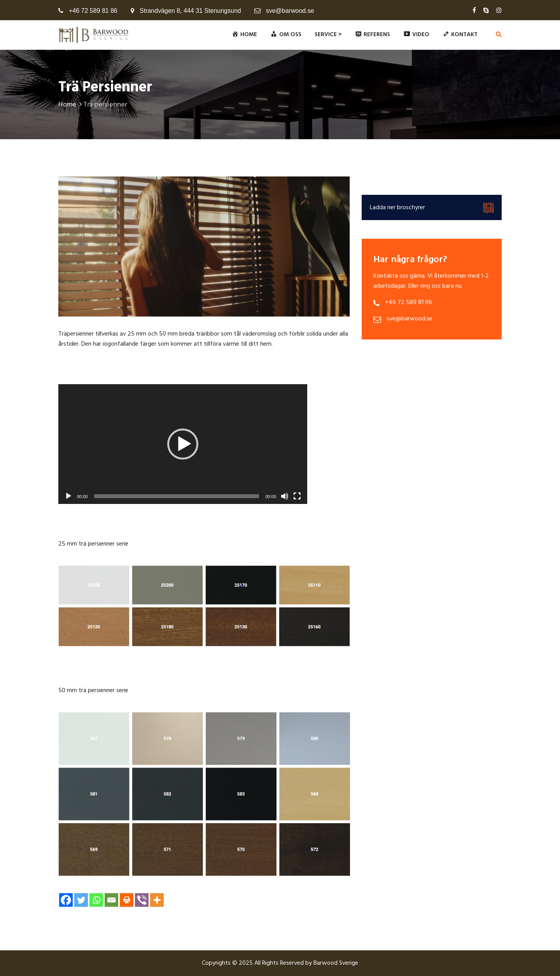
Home (71, 105)
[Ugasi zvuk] (285, 496)
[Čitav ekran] (297, 496)
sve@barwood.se (290, 11)
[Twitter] (81, 900)
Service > (328, 35)
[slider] (177, 496)
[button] (183, 444)
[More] (157, 900)
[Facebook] (66, 900)
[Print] (127, 900)
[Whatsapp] (96, 900)
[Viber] (142, 900)
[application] (183, 444)
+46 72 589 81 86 (93, 11)
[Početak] (68, 496)
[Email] (111, 900)
